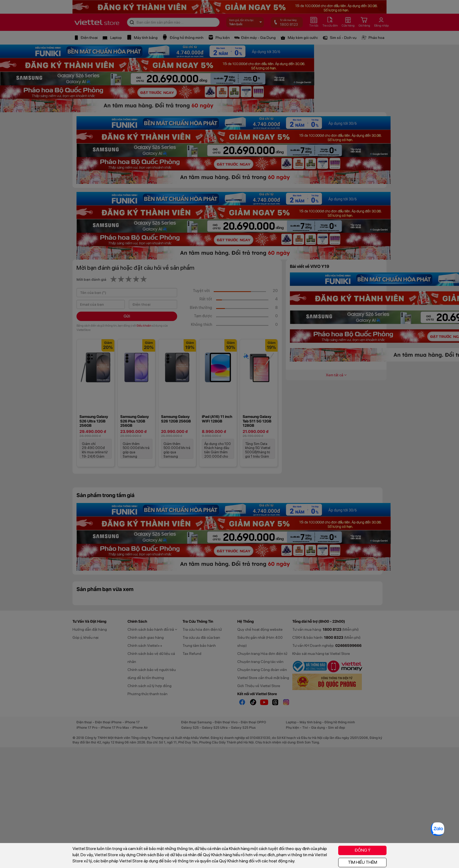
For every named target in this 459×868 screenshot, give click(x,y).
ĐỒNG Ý (363, 850)
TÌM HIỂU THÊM (363, 862)
